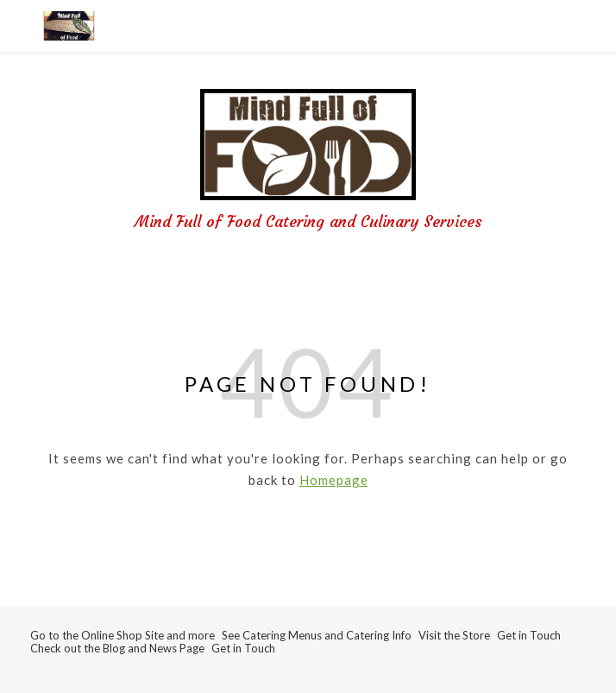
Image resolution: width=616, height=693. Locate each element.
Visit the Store (454, 635)
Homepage (334, 480)
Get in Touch (529, 635)
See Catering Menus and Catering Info (317, 635)
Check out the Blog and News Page (117, 648)
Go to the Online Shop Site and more (123, 635)
